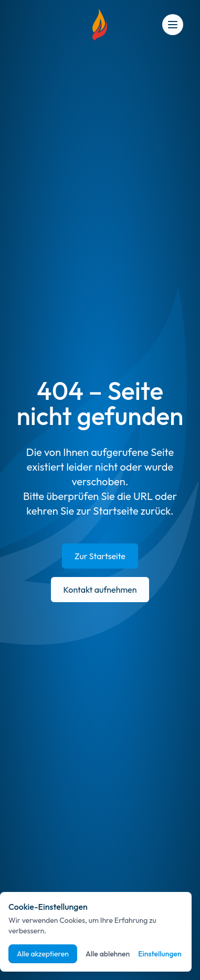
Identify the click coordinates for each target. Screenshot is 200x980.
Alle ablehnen (108, 954)
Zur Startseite (100, 556)
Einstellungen (160, 954)
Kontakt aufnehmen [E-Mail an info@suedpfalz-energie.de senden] (100, 590)
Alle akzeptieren (43, 954)
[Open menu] (173, 25)
